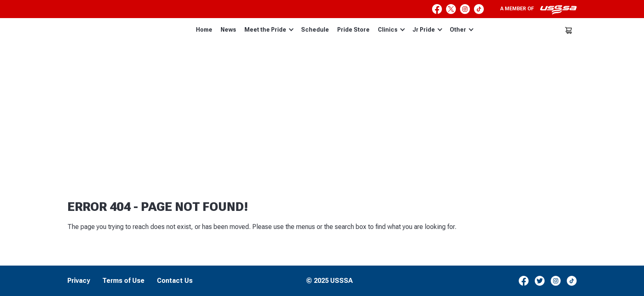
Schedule (315, 30)
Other (462, 30)
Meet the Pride (269, 30)
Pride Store (353, 30)
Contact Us (175, 281)
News (228, 30)
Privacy (79, 281)
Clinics (391, 30)
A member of (538, 10)
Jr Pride (427, 30)
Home (204, 30)
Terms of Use (123, 281)
